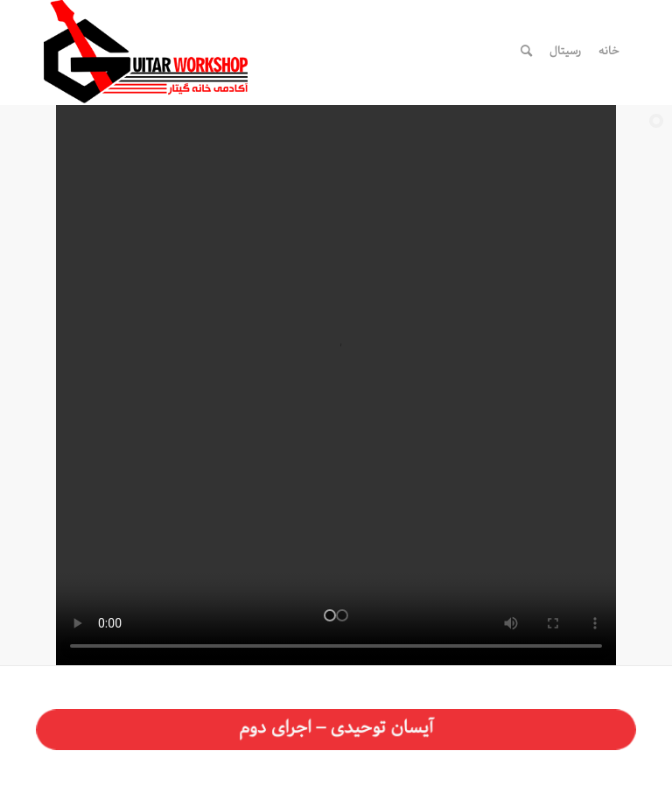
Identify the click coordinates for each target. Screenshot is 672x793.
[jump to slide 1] (330, 615)
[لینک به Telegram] (428, 51)
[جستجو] (526, 52)
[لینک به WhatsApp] (454, 51)
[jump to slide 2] (342, 615)
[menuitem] (609, 52)
